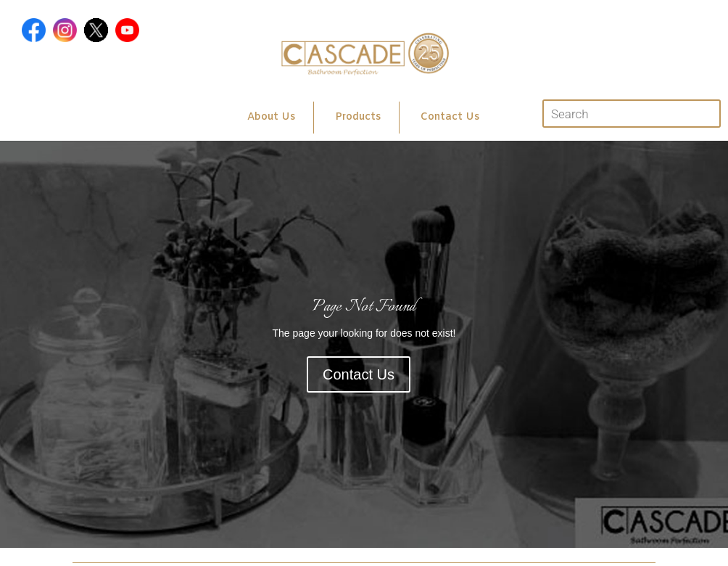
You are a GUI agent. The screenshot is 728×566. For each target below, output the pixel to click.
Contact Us (450, 117)
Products (358, 117)
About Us (271, 117)
